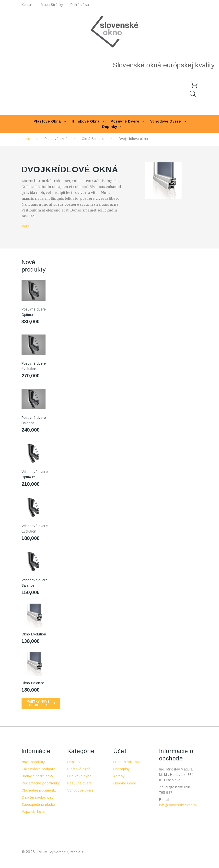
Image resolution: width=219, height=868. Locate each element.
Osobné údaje (125, 783)
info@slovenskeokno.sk (178, 805)
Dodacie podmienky (37, 776)
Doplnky (110, 127)
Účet (120, 751)
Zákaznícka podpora (39, 769)
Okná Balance (93, 139)
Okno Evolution (34, 634)
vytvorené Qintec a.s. (67, 852)
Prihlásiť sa (80, 5)
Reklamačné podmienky (41, 783)
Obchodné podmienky (39, 790)
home (26, 139)
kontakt (28, 5)
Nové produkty (33, 762)
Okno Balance (33, 683)
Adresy (119, 776)
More (26, 226)
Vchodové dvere (166, 121)
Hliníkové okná (86, 121)
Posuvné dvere (125, 121)
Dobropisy (122, 769)
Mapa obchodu (34, 812)
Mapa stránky (52, 5)
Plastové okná (47, 121)
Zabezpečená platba (38, 805)
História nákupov (127, 762)
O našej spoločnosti (38, 797)
